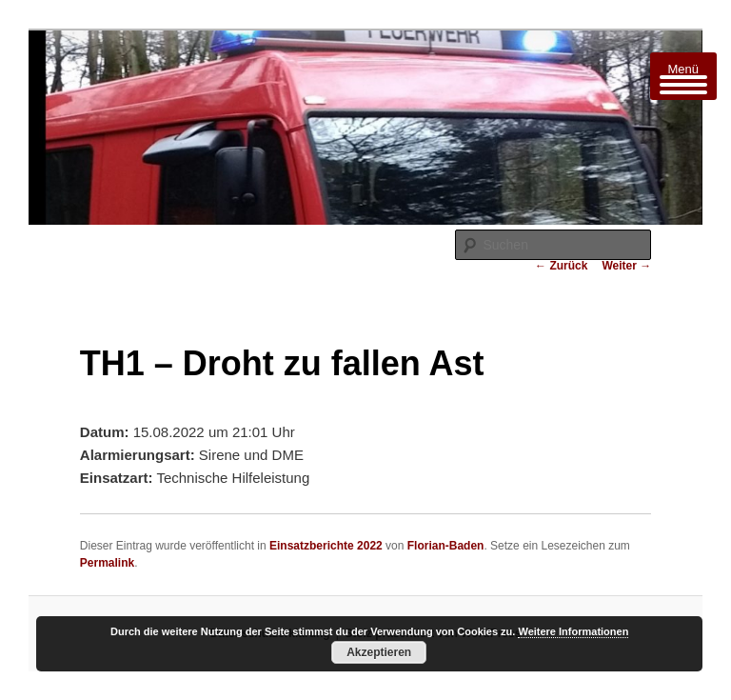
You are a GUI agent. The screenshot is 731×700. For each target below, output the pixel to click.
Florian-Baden (446, 546)
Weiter (626, 266)
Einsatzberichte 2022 (326, 546)
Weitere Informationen (573, 631)
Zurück (561, 266)
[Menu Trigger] (683, 76)
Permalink (107, 563)
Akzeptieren (379, 652)
